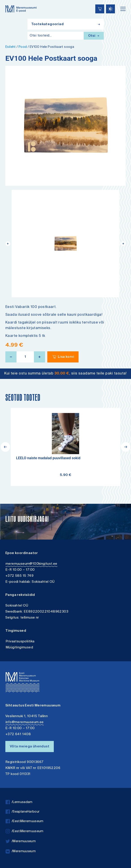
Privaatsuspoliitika (20, 642)
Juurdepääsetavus (8, 1)
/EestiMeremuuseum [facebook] (25, 821)
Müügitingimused (19, 648)
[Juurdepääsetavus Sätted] (110, 9)
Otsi (94, 36)
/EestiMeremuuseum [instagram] (25, 831)
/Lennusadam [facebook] (19, 802)
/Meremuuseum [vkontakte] (21, 851)
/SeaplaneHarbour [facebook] (23, 812)
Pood (23, 47)
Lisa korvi (66, 357)
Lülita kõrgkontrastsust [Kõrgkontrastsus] (7, 3)
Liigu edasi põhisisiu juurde (5, 1)
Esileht (11, 47)
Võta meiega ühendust (30, 747)
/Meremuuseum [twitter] (21, 841)
